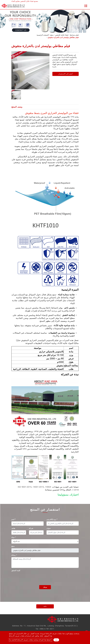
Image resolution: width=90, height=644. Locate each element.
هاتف (13, 528)
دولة (14, 537)
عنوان (49, 528)
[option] (30, 70)
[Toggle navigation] (86, 6)
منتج (52, 35)
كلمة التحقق (16, 571)
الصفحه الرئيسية (43, 35)
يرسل (45, 587)
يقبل (56, 640)
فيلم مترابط (74, 35)
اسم (14, 519)
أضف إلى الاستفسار (65, 74)
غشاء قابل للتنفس (62, 35)
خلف (45, 606)
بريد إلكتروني (52, 519)
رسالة (14, 555)
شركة (31, 528)
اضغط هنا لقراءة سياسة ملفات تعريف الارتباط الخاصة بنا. (31, 640)
